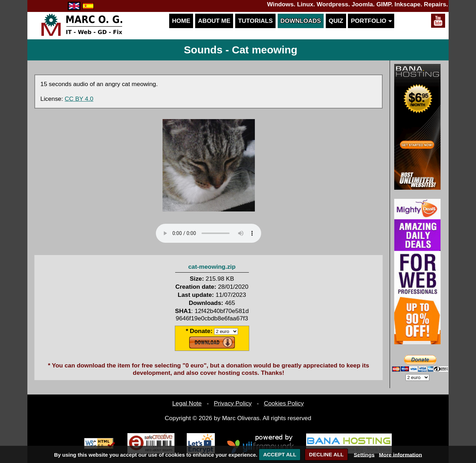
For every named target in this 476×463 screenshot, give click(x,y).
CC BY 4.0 (79, 99)
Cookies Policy (284, 403)
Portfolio (371, 21)
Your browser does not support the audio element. (209, 233)
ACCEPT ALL (280, 454)
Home (181, 21)
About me (214, 21)
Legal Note (187, 403)
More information (401, 454)
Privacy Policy (233, 403)
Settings (364, 454)
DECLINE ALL (326, 454)
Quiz (336, 21)
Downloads (301, 21)
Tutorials (255, 21)
